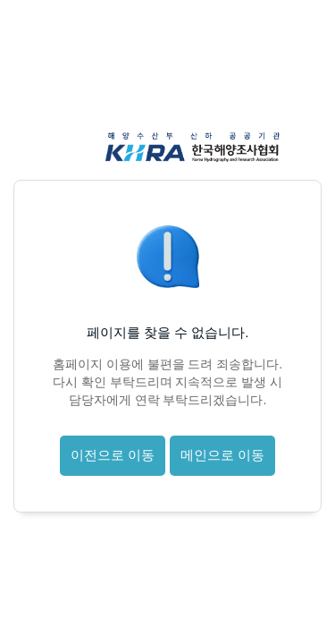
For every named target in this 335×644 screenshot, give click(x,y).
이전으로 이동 (113, 455)
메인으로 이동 (222, 455)
